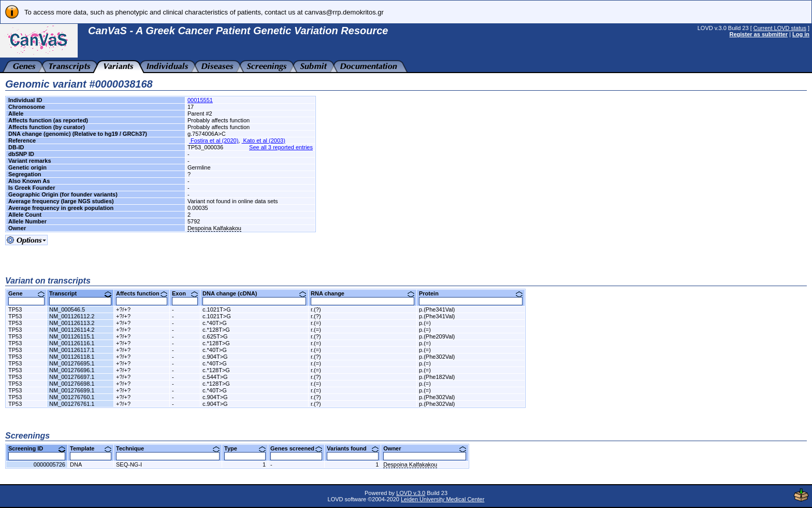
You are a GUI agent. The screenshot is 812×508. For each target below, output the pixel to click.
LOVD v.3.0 (411, 493)
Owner (425, 448)
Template (91, 448)
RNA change (363, 293)
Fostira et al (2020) (214, 140)
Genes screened (296, 448)
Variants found (353, 448)
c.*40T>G (215, 323)
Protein (471, 293)
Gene (26, 293)
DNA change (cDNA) (254, 293)
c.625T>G (215, 336)
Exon (185, 293)
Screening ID (37, 448)
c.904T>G (215, 357)
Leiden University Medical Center (443, 499)
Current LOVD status (780, 28)
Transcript (80, 293)
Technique (168, 448)
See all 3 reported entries (281, 147)
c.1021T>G (217, 309)
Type (245, 448)
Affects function (142, 293)
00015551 (200, 100)
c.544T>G (215, 377)
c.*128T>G (216, 330)
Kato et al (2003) (263, 140)
